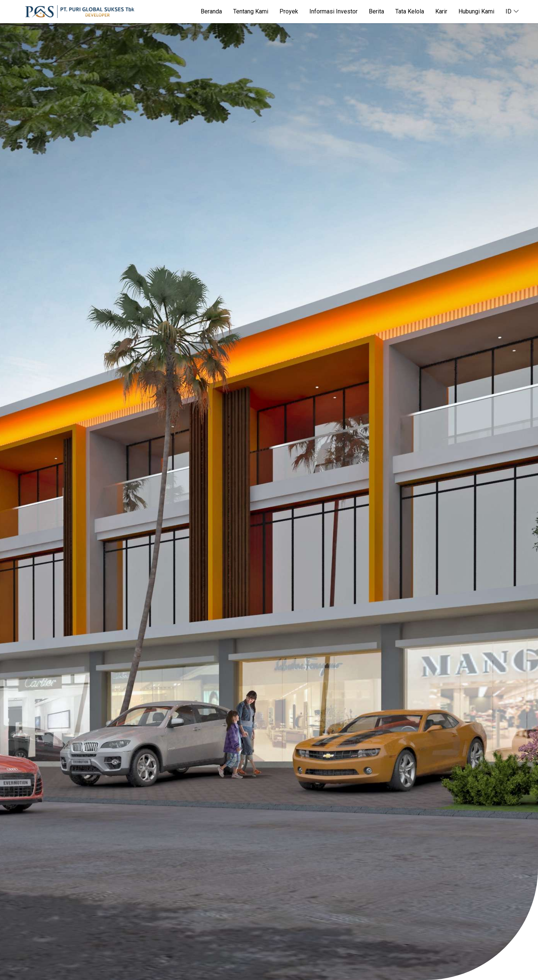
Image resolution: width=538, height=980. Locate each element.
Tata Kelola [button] (410, 11)
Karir (441, 11)
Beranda (211, 11)
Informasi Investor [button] (333, 11)
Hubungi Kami (476, 11)
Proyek (289, 11)
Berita (376, 11)
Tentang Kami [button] (251, 11)
